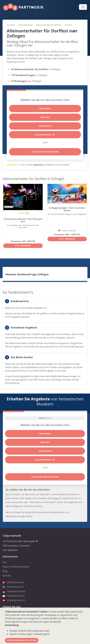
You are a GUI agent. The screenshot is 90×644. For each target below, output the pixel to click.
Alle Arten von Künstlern (45, 152)
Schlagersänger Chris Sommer (67, 208)
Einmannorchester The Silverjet (23, 219)
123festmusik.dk (13, 582)
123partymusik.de (14, 591)
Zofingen (68, 25)
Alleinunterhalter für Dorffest (49, 25)
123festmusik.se (13, 587)
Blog (5, 571)
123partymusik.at (14, 596)
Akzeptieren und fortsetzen (22, 640)
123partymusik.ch (14, 600)
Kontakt (7, 576)
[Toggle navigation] (83, 7)
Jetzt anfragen (23, 246)
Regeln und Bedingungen (16, 567)
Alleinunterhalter (26, 25)
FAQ (5, 562)
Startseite (11, 25)
